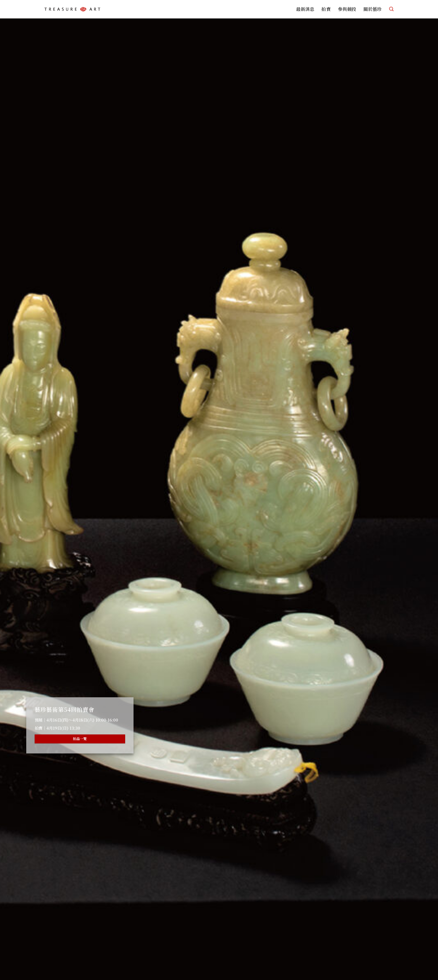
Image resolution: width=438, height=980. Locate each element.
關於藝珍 (372, 9)
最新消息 (305, 9)
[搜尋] (391, 9)
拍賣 (326, 9)
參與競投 (347, 9)
